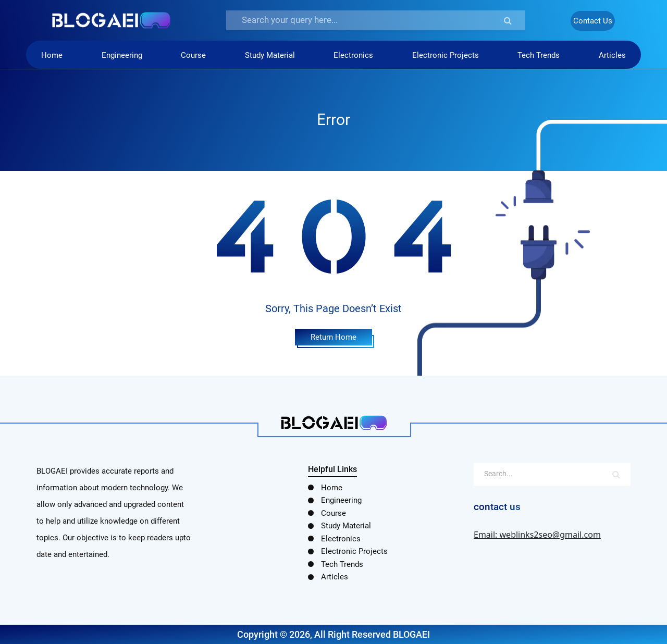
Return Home (333, 337)
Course (193, 55)
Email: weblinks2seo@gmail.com (537, 535)
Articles (612, 55)
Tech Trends (539, 55)
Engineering (122, 55)
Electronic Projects (446, 55)
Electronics (353, 55)
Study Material (270, 55)
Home (52, 55)
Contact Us (593, 21)
